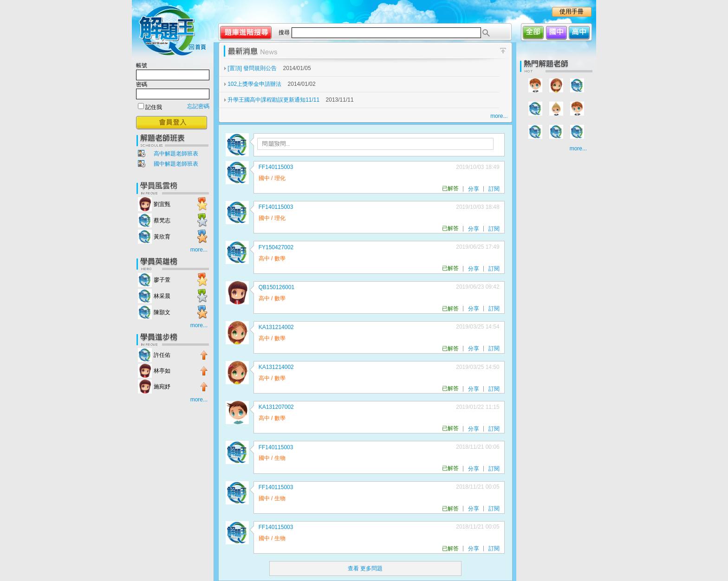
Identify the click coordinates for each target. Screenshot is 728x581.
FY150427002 (276, 247)
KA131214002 (276, 327)
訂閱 (494, 189)
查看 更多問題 (365, 568)
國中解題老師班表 (176, 164)
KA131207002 (276, 407)
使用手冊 (572, 11)
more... (199, 250)
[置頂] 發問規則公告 (253, 68)
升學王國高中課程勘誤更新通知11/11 (274, 100)
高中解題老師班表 (176, 154)
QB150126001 (276, 287)
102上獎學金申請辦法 (255, 84)
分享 (474, 189)
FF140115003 (276, 167)
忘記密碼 (198, 106)
